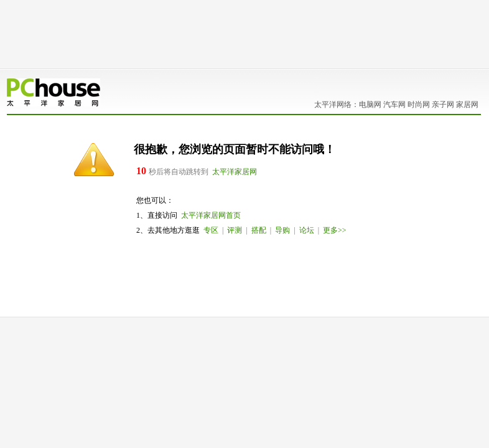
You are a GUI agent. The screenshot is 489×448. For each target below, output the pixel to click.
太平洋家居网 (235, 172)
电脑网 (370, 105)
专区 (211, 230)
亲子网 (443, 105)
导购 (282, 230)
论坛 (307, 230)
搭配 (259, 230)
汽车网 (394, 105)
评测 (235, 230)
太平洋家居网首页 (211, 215)
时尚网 (419, 105)
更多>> (335, 230)
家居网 (467, 105)
